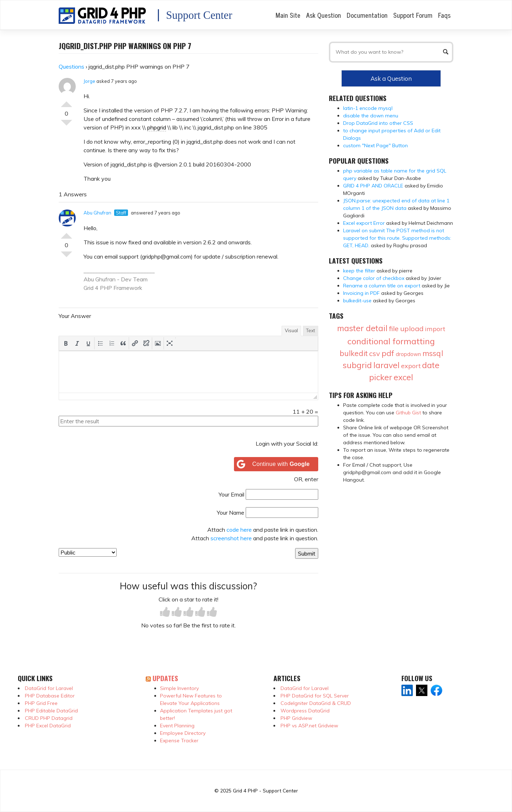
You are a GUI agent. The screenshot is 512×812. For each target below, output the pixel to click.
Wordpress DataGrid (305, 711)
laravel (386, 365)
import (435, 329)
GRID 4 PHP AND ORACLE (373, 186)
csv (375, 353)
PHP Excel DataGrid (48, 726)
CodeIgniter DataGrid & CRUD (316, 703)
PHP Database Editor (50, 696)
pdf (388, 353)
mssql (433, 353)
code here (239, 530)
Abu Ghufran (97, 213)
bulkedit (354, 353)
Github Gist (408, 413)
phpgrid (157, 127)
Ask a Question (391, 78)
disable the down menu (371, 116)
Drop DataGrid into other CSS (378, 123)
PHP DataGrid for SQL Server (315, 696)
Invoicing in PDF (361, 293)
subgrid (357, 365)
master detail (362, 328)
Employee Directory (183, 733)
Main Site (288, 15)
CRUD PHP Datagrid (49, 718)
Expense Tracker (179, 741)
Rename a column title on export (382, 286)
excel (403, 377)
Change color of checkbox (374, 278)
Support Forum (413, 15)
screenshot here (231, 538)
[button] (66, 343)
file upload (406, 328)
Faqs (444, 15)
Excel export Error (364, 223)
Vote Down (66, 126)
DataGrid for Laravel (49, 688)
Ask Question (324, 15)
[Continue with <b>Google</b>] (276, 464)
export (411, 366)
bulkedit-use (357, 301)
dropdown (408, 354)
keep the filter (359, 271)
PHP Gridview (296, 718)
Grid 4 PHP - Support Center (265, 790)
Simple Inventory (179, 688)
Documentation (367, 15)
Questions (71, 67)
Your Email (231, 494)
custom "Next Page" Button (375, 145)
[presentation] (66, 343)
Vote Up (66, 101)
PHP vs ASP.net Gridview (309, 726)
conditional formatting (391, 341)
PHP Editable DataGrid (51, 711)
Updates (165, 678)
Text (311, 330)
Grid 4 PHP (98, 288)
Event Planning (177, 726)
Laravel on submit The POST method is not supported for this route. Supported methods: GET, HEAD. (397, 238)
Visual (291, 330)
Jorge (89, 81)
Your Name (231, 513)
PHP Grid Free (41, 703)
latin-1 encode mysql (368, 108)
